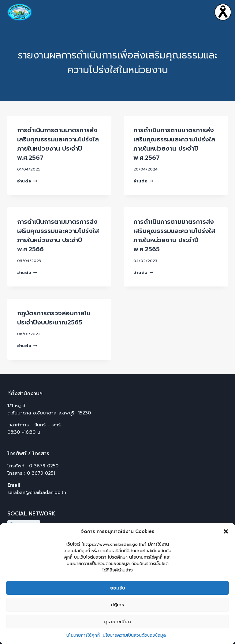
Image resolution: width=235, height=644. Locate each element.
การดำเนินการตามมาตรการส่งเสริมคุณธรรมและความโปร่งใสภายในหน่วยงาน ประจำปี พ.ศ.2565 (174, 235)
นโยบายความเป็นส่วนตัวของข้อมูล (134, 635)
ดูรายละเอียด (117, 622)
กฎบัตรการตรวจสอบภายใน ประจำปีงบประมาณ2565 (54, 318)
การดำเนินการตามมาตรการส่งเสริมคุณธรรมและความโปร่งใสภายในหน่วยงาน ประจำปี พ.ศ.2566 (58, 235)
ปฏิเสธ (117, 605)
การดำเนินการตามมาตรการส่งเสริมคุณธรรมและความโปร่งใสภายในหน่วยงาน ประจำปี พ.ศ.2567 (58, 144)
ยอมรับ (118, 588)
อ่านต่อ (27, 181)
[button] (226, 531)
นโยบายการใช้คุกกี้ (83, 635)
